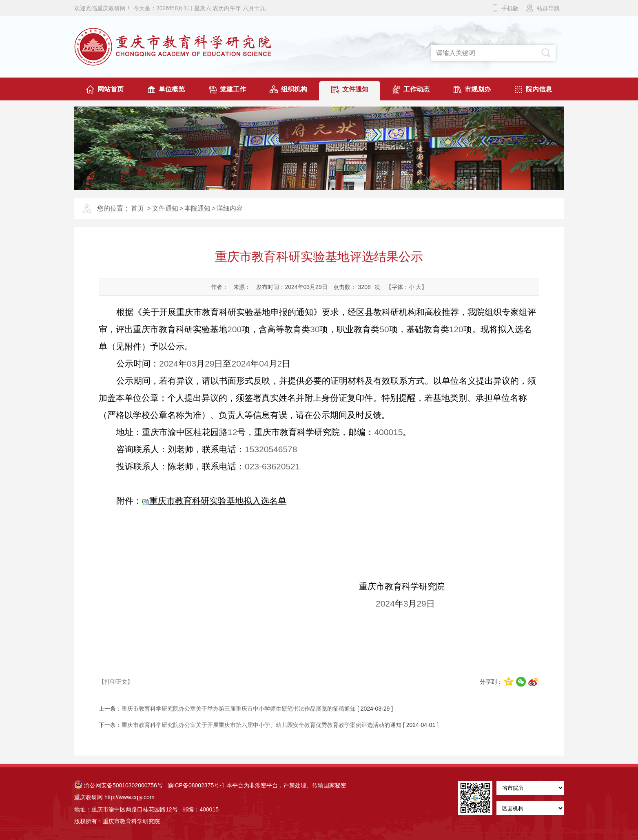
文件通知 (355, 89)
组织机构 (294, 89)
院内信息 (539, 89)
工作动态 (416, 89)
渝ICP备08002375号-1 (196, 785)
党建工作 (233, 89)
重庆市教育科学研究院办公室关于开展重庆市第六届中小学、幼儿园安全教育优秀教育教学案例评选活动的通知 (261, 725)
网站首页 (111, 89)
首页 (137, 208)
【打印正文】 (116, 682)
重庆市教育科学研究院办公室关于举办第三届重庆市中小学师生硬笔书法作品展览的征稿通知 (239, 709)
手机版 (510, 8)
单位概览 (172, 89)
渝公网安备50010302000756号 (119, 785)
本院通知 (197, 208)
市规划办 (478, 89)
